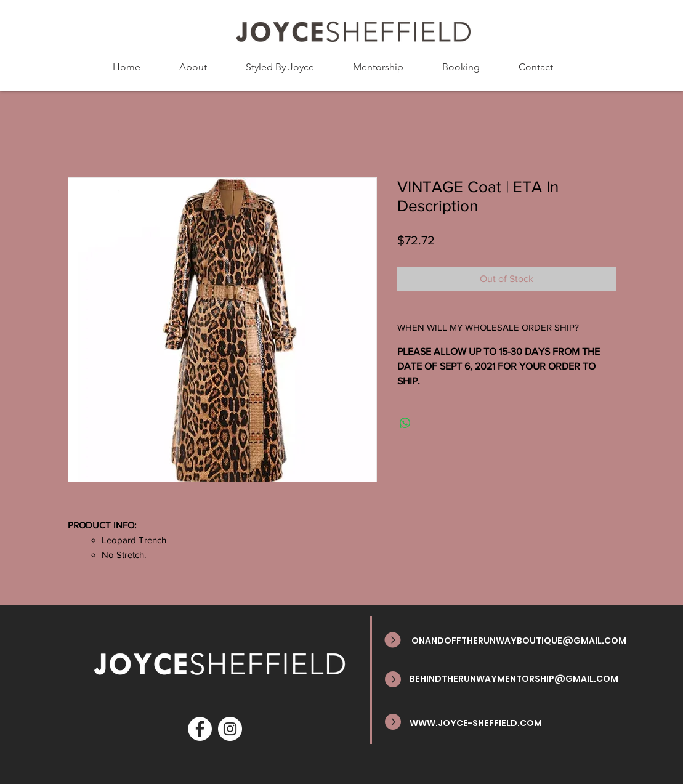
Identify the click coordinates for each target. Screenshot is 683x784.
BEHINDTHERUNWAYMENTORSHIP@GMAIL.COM (514, 679)
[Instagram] (230, 729)
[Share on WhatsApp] (405, 423)
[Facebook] (200, 729)
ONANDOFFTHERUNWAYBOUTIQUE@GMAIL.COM (519, 641)
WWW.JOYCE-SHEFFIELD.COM (476, 723)
